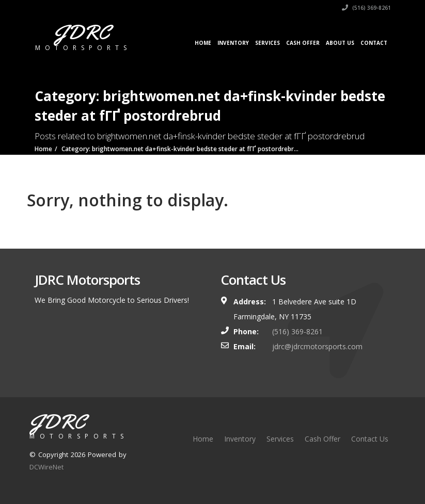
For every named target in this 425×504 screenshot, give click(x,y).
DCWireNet (46, 467)
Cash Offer (303, 43)
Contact (374, 43)
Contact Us (370, 439)
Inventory (233, 43)
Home (203, 43)
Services (267, 43)
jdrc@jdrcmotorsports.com (317, 346)
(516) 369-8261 (366, 8)
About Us (340, 43)
